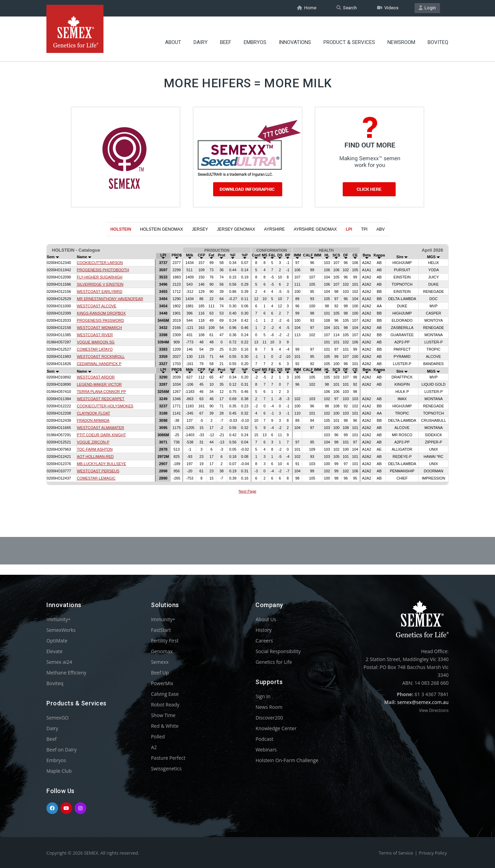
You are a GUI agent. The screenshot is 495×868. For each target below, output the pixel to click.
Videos (388, 8)
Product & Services (349, 36)
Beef (226, 36)
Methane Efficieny (66, 673)
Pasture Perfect (168, 758)
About (173, 36)
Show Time (163, 715)
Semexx (160, 662)
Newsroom (401, 36)
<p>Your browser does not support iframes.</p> (247, 370)
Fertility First (165, 641)
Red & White (165, 726)
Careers (264, 641)
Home (307, 8)
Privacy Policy (433, 853)
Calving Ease (165, 694)
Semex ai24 (59, 662)
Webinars (266, 750)
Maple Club (59, 771)
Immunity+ (59, 619)
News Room (269, 707)
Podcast (264, 739)
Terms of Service (396, 853)
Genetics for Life (274, 662)
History (263, 630)
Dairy (201, 36)
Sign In (263, 696)
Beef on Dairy (62, 750)
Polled (158, 737)
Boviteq (438, 36)
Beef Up (160, 673)
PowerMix (162, 683)
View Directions (434, 710)
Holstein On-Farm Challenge (287, 760)
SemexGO (58, 718)
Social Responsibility (278, 651)
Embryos (255, 36)
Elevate (54, 651)
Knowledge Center (276, 728)
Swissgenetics (166, 768)
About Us (266, 619)
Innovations (295, 36)
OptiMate (57, 641)
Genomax (162, 651)
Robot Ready (165, 705)
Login (427, 8)
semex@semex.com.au (423, 702)
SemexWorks (61, 630)
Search (347, 8)
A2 (154, 747)
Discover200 (269, 718)
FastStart (161, 630)
